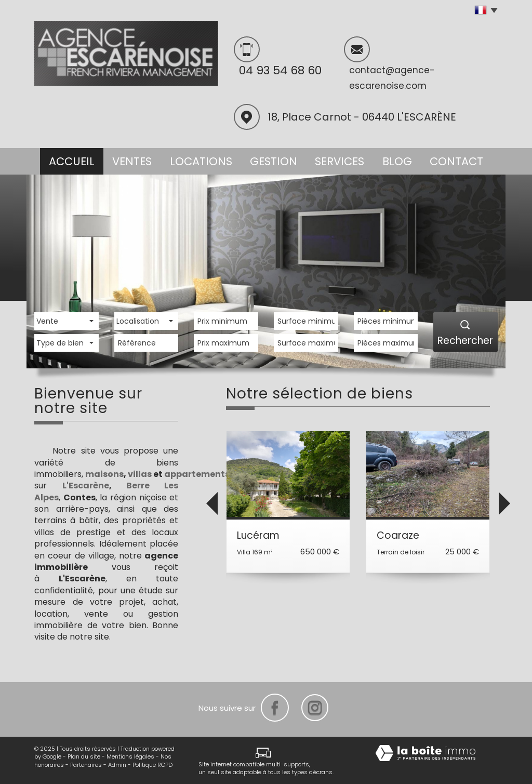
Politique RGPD (152, 764)
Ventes (130, 160)
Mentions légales (130, 756)
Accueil (67, 160)
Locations (199, 160)
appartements (197, 474)
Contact (461, 160)
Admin (117, 764)
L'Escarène (86, 485)
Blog (398, 160)
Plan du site (84, 756)
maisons (104, 474)
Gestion (270, 160)
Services (337, 160)
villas (140, 474)
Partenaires (86, 764)
